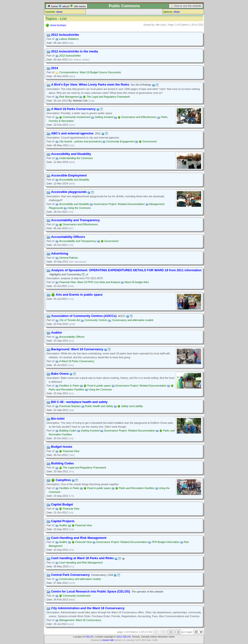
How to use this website (188, 6)
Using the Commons (79, 208)
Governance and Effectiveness (139, 117)
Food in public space (99, 386)
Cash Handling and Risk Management (81, 563)
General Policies (69, 258)
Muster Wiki (108, 640)
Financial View (71, 451)
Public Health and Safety (99, 406)
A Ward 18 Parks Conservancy (77, 361)
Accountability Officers (72, 337)
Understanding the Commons (76, 158)
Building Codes (68, 431)
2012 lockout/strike (70, 56)
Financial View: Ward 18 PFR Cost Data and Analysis (90, 282)
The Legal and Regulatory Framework (108, 97)
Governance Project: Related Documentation (119, 204)
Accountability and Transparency (78, 241)
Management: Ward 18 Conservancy (80, 620)
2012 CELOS (124, 637)
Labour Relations (69, 39)
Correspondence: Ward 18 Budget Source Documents (90, 72)
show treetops (58, 25)
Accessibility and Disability (74, 180)
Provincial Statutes (70, 406)
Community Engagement (120, 141)
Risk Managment (69, 97)
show (59, 12)
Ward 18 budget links (137, 282)
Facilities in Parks (69, 386)
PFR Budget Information (165, 542)
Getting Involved (104, 117)
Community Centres (96, 320)
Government (150, 141)
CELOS (89, 637)
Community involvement (77, 117)
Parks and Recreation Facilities (66, 389)
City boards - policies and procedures (80, 141)
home (53, 6)
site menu (78, 6)
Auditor (63, 525)
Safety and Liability (132, 406)
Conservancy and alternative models (132, 320)
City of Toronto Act (70, 320)
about (64, 6)
